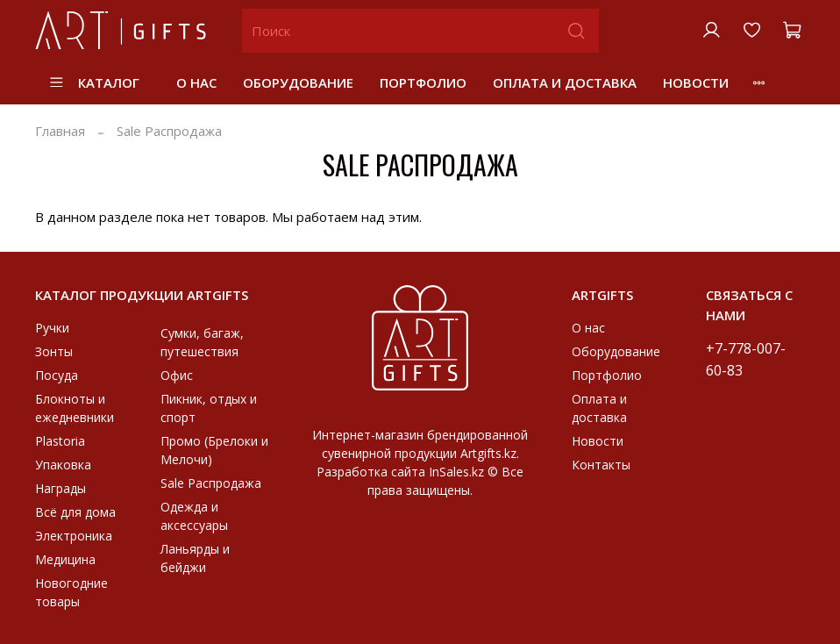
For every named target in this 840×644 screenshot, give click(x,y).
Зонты (54, 351)
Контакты (601, 465)
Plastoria (60, 441)
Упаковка (63, 465)
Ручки (52, 328)
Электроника (74, 536)
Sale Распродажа (211, 483)
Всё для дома (75, 512)
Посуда (57, 375)
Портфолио (423, 82)
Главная (60, 131)
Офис (177, 375)
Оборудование (298, 82)
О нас (196, 82)
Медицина (65, 559)
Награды (61, 488)
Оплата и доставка (565, 82)
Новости (696, 82)
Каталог (94, 82)
